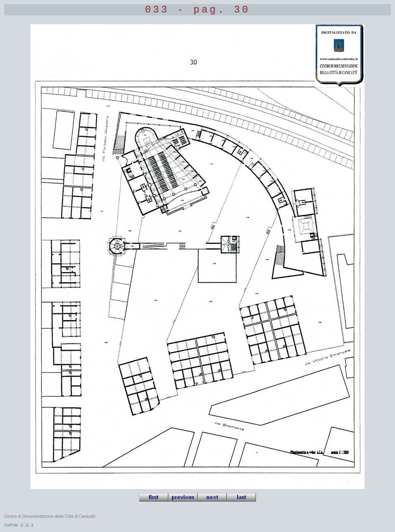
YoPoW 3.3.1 (19, 525)
